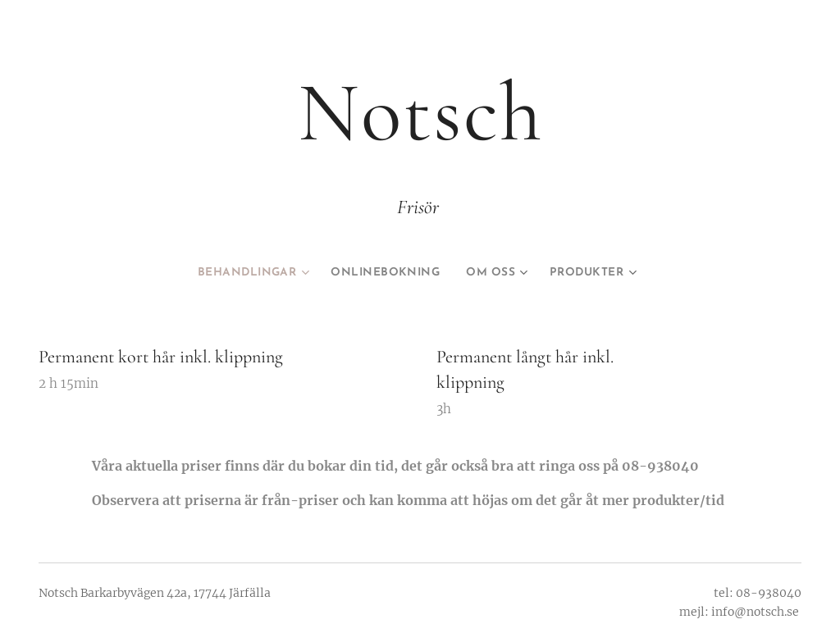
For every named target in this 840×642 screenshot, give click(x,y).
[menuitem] (242, 273)
